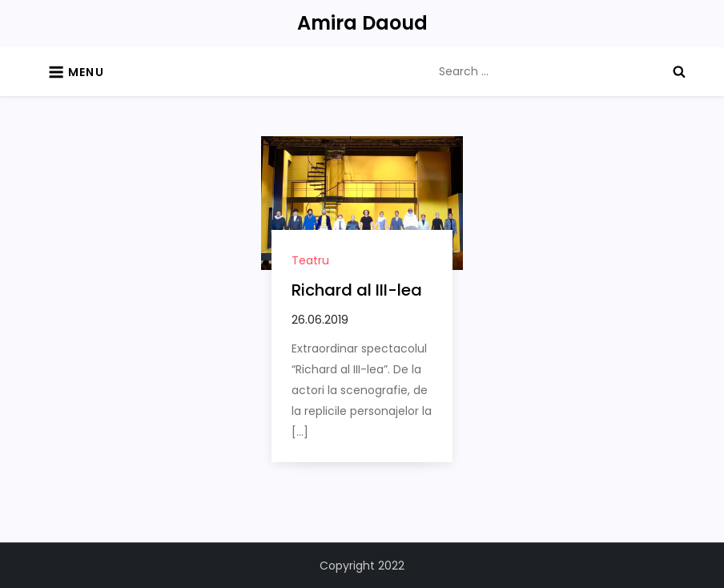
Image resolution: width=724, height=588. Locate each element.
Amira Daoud (362, 23)
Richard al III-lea (357, 290)
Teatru (310, 260)
